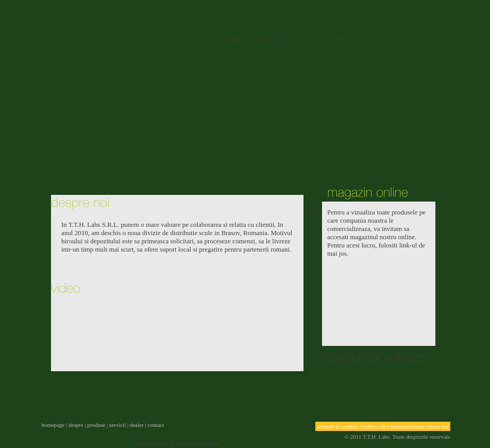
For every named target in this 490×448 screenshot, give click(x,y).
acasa (107, 64)
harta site (438, 426)
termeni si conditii (337, 426)
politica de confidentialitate (393, 426)
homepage (53, 425)
